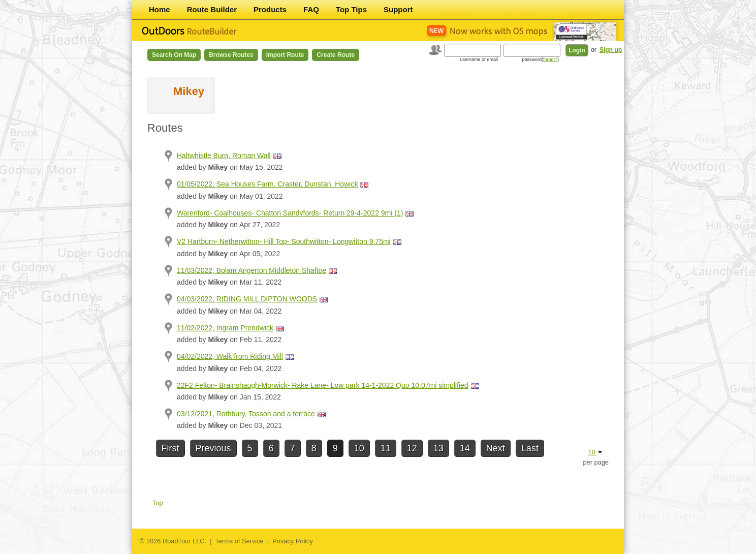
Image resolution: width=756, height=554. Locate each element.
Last (530, 448)
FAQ (311, 9)
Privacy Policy (293, 541)
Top (158, 503)
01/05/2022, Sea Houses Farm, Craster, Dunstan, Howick (267, 184)
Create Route (336, 55)
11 (386, 448)
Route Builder (212, 9)
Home (160, 9)
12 (412, 448)
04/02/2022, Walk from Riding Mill (230, 356)
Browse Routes (231, 55)
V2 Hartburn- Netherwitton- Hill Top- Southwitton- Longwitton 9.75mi (284, 241)
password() (540, 59)
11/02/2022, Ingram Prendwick (225, 328)
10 (359, 448)
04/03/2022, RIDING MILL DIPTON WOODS (247, 299)
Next (496, 448)
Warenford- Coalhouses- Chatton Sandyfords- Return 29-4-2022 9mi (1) (290, 213)
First (170, 448)
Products (270, 9)
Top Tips (351, 9)
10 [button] (595, 452)
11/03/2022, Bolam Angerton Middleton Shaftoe (251, 270)
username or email (479, 59)
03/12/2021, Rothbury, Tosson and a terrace (246, 414)
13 (438, 448)
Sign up (611, 50)
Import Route (285, 55)
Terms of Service (239, 541)
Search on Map (174, 55)
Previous (213, 448)
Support (398, 9)
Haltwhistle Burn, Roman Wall (224, 156)
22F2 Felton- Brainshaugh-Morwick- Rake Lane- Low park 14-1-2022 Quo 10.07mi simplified (323, 385)
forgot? (550, 59)
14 (465, 448)
